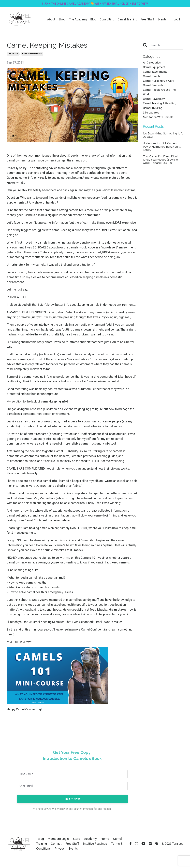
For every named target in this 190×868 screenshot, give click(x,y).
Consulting (107, 20)
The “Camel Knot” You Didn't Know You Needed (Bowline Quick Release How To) (161, 164)
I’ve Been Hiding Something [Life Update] (163, 140)
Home (105, 839)
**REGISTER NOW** (20, 642)
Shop (61, 20)
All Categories (152, 63)
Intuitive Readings (95, 844)
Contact (56, 844)
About (51, 20)
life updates (151, 116)
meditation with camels (159, 121)
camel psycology (155, 102)
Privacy (60, 849)
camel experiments (156, 73)
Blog (93, 20)
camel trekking (153, 112)
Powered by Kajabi (173, 859)
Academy (91, 839)
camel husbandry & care (32, 54)
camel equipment (155, 68)
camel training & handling (160, 107)
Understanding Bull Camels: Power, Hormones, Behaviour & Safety (162, 151)
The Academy (78, 20)
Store (76, 839)
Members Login (58, 839)
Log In (178, 20)
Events (162, 20)
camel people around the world (160, 95)
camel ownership (155, 87)
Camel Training (127, 20)
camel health (13, 54)
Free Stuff (147, 20)
